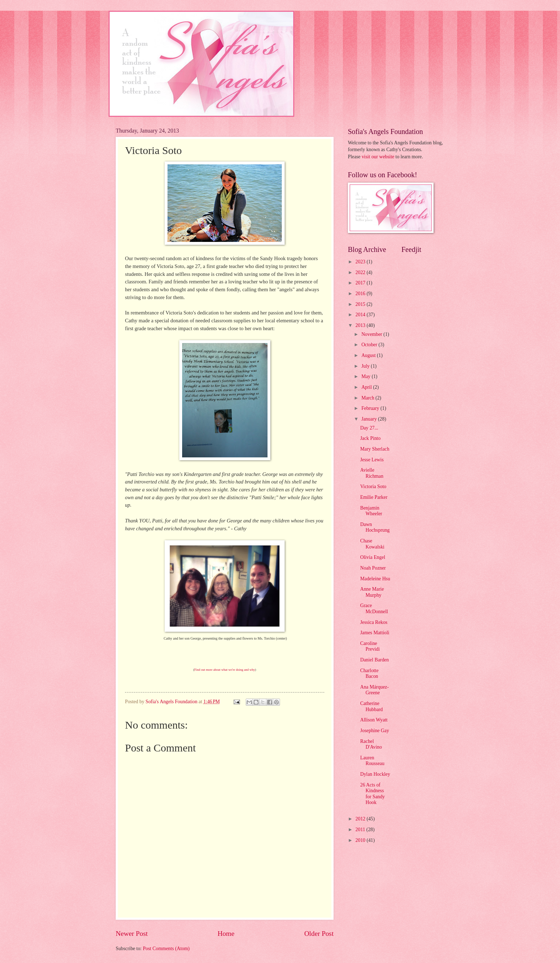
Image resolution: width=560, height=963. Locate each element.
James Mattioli (375, 633)
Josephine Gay (374, 731)
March (368, 398)
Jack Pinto (370, 438)
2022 (361, 272)
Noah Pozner (373, 568)
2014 (361, 315)
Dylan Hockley (375, 774)
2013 (361, 325)
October (370, 345)
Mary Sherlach (375, 449)
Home (226, 934)
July (366, 366)
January (370, 419)
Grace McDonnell (374, 609)
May (367, 376)
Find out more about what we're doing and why (225, 670)
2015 (361, 304)
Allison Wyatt (374, 720)
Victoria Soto (373, 487)
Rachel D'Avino (371, 744)
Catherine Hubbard (371, 706)
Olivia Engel (372, 557)
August (369, 355)
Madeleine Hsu (375, 579)
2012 (361, 819)
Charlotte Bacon (369, 674)
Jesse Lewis (372, 460)
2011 (361, 830)
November (372, 334)
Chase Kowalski (372, 544)
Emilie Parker (374, 497)
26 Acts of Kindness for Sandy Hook (372, 794)
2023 (361, 262)
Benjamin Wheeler (371, 511)
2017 (361, 283)
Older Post (319, 934)
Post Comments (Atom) (166, 949)
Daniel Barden (374, 660)
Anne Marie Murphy (372, 592)
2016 (361, 294)
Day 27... (369, 428)
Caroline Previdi (370, 646)
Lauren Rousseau (372, 761)
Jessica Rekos (374, 622)
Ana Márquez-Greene (374, 690)
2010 (361, 840)
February (371, 408)
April (367, 387)
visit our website (378, 157)
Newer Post (132, 934)
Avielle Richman (372, 473)
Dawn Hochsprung (375, 527)
